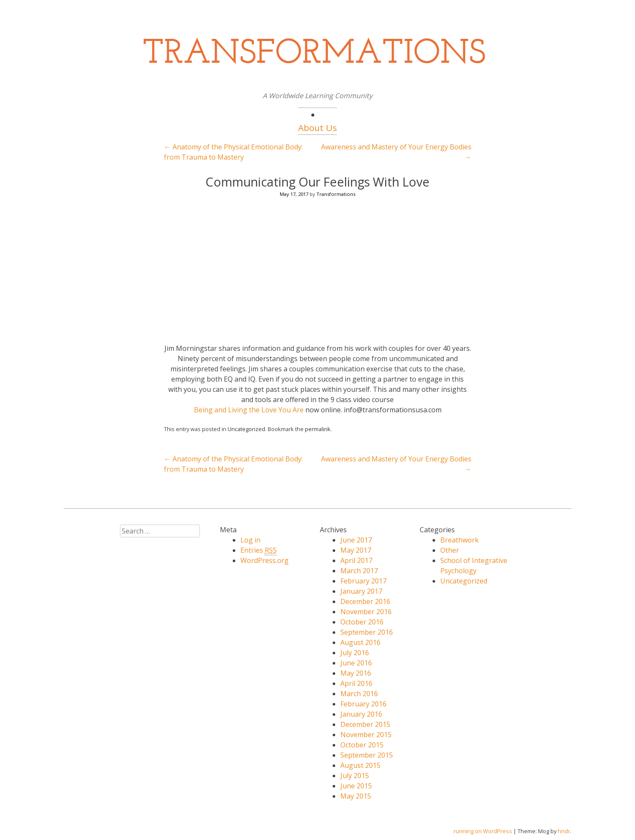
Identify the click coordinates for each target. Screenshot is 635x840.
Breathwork (459, 540)
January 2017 (361, 591)
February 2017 (363, 581)
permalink (318, 429)
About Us (317, 128)
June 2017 (356, 540)
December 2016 (365, 601)
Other (450, 550)
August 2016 (360, 642)
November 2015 (366, 735)
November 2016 (366, 612)
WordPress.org (265, 560)
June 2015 (356, 786)
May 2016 (356, 673)
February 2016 (363, 704)
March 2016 (359, 694)
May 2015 (356, 796)
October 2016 (362, 622)
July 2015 (355, 776)
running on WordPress (483, 831)
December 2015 (365, 724)
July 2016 (355, 653)
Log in (250, 540)
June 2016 (356, 663)
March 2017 (359, 571)
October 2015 (362, 745)
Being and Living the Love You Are (249, 410)
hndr (564, 831)
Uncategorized (246, 429)
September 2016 (367, 632)
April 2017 (356, 560)
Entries (259, 550)
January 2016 (361, 714)
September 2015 (367, 755)
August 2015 (360, 765)
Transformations (336, 194)
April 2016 (356, 683)
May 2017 (356, 550)
